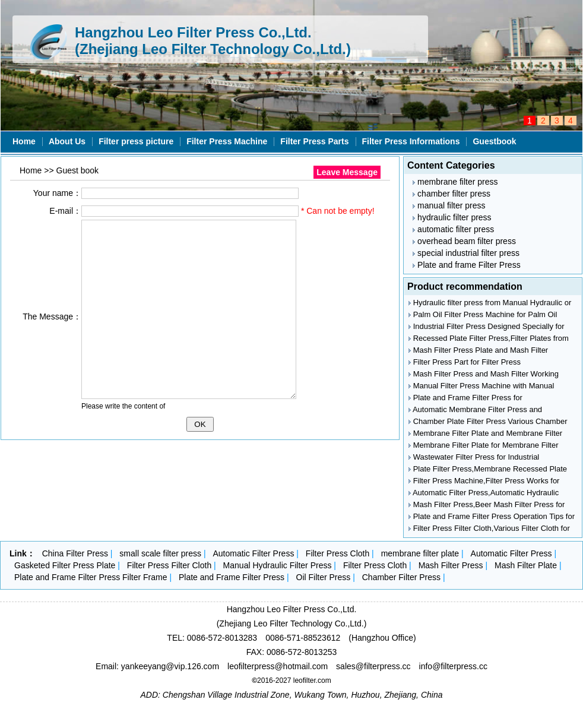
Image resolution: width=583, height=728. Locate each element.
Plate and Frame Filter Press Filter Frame (91, 577)
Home (24, 141)
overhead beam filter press (464, 241)
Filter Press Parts (314, 141)
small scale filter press (160, 553)
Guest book (78, 170)
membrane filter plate (420, 553)
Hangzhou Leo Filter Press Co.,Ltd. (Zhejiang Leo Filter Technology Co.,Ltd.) (213, 41)
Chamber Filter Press (401, 577)
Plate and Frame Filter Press (232, 577)
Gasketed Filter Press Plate (65, 565)
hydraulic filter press (452, 217)
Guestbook (494, 141)
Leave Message (347, 172)
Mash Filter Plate (526, 565)
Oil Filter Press (324, 577)
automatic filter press (453, 229)
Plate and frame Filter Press (466, 265)
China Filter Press (75, 553)
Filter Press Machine (227, 141)
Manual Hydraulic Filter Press (278, 565)
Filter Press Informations (411, 141)
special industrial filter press (466, 253)
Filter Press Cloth (338, 553)
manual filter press (449, 205)
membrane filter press (455, 182)
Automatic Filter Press (253, 553)
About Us (67, 141)
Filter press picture (136, 141)
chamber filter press (451, 194)
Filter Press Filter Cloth (169, 565)
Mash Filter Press (451, 565)
